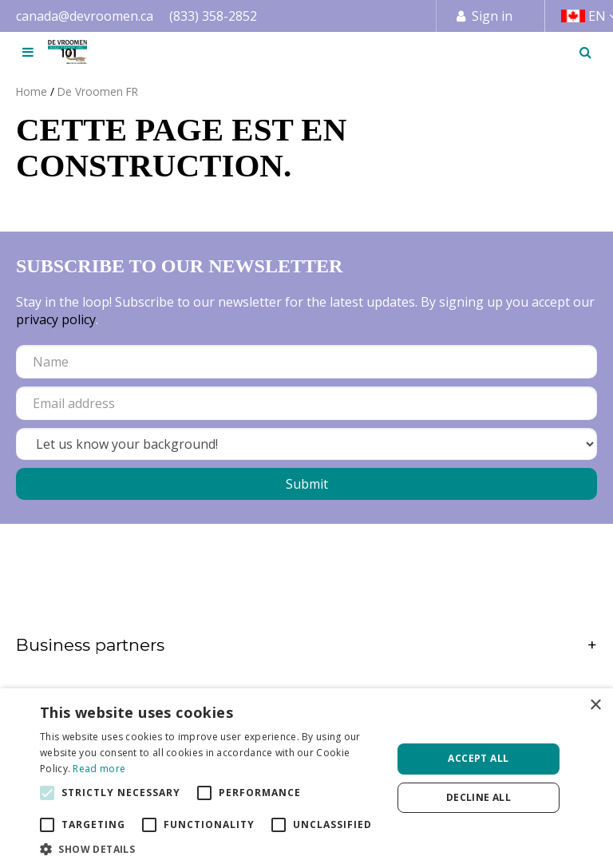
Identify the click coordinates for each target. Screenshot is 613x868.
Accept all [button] (478, 758)
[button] (211, 848)
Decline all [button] (479, 797)
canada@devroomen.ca (85, 16)
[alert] (306, 778)
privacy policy (56, 319)
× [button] (595, 705)
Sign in (492, 16)
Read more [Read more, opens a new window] (99, 769)
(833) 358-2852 (213, 16)
